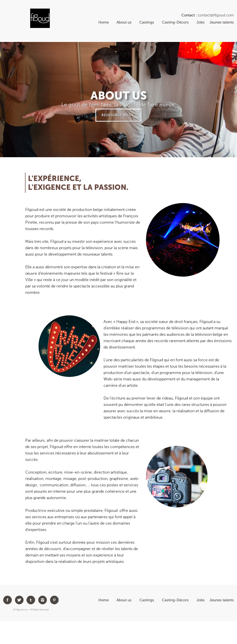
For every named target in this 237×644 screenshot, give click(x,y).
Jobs (197, 22)
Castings (147, 22)
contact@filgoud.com (216, 15)
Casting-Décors (175, 22)
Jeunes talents (222, 22)
